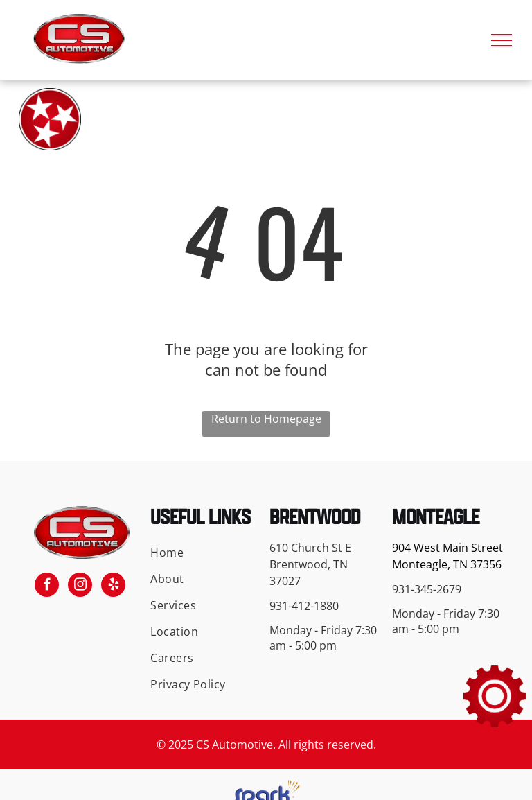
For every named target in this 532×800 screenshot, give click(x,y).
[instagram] (80, 586)
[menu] (502, 40)
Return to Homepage (266, 419)
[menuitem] (201, 553)
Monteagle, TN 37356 (447, 564)
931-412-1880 (304, 606)
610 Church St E (310, 548)
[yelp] (113, 586)
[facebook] (47, 586)
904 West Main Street (447, 548)
